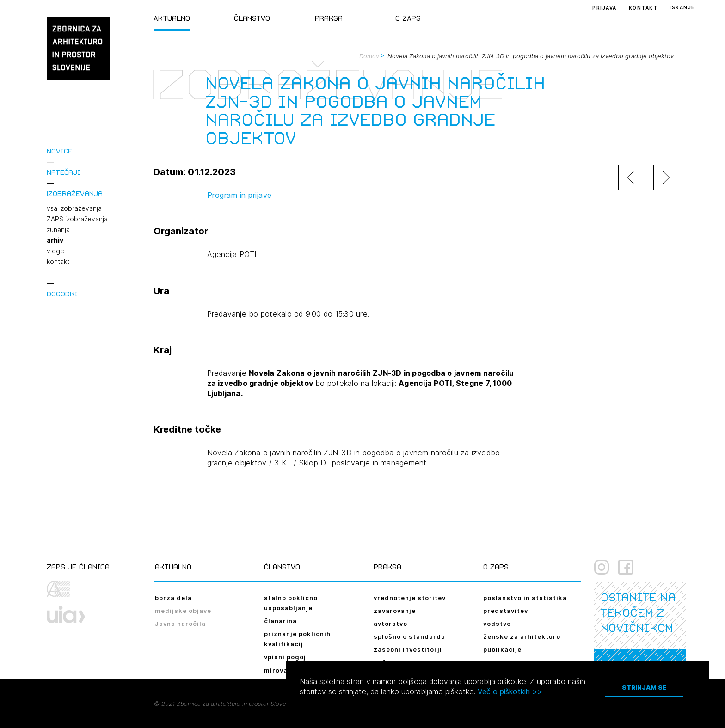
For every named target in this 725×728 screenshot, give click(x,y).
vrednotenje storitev (410, 598)
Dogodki (62, 294)
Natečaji (64, 172)
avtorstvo (390, 624)
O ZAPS (408, 18)
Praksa (329, 18)
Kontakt (643, 8)
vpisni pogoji (286, 657)
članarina (280, 621)
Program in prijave (240, 195)
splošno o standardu (409, 636)
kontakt (58, 262)
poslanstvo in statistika (525, 598)
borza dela (173, 598)
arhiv (55, 240)
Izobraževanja (75, 193)
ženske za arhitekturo (522, 636)
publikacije (502, 649)
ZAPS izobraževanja (77, 219)
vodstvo (497, 624)
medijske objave (183, 611)
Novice (59, 151)
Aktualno (172, 18)
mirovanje (281, 670)
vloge (55, 251)
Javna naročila (180, 624)
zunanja (58, 230)
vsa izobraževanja (74, 208)
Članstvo (252, 18)
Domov (369, 56)
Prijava (605, 8)
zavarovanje (395, 611)
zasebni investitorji (408, 649)
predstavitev (506, 611)
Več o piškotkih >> (510, 691)
